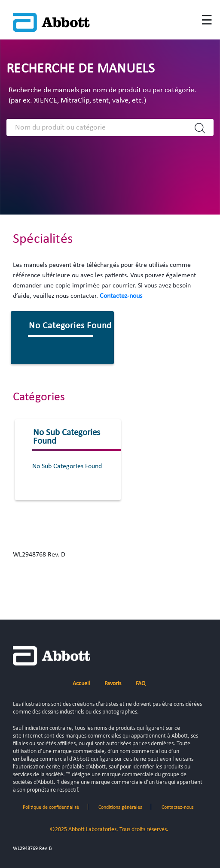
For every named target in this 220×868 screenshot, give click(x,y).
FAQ (141, 684)
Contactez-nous (121, 296)
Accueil (81, 684)
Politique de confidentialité (51, 808)
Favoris (113, 684)
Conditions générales (120, 808)
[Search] (100, 127)
